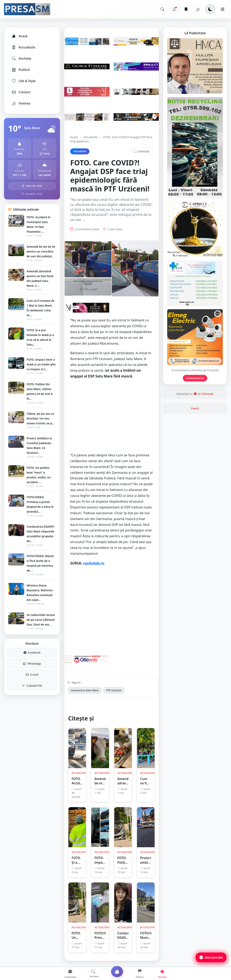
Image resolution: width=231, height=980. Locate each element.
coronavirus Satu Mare (85, 690)
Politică (21, 70)
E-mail (32, 675)
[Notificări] (174, 9)
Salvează (142, 151)
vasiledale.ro (94, 563)
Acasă (19, 36)
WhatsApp (32, 664)
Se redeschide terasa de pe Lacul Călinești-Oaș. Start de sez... (41, 620)
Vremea (21, 103)
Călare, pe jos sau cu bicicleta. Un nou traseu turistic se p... (40, 418)
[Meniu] (223, 9)
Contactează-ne (195, 378)
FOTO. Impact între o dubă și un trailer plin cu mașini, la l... (41, 364)
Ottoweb (207, 394)
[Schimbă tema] (210, 9)
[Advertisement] (111, 418)
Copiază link (32, 686)
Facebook (32, 652)
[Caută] (162, 9)
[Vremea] (198, 9)
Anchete (21, 58)
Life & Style (23, 81)
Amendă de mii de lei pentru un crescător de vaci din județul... (41, 251)
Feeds (195, 408)
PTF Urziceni (114, 690)
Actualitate (23, 47)
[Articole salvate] (186, 9)
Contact (21, 92)
